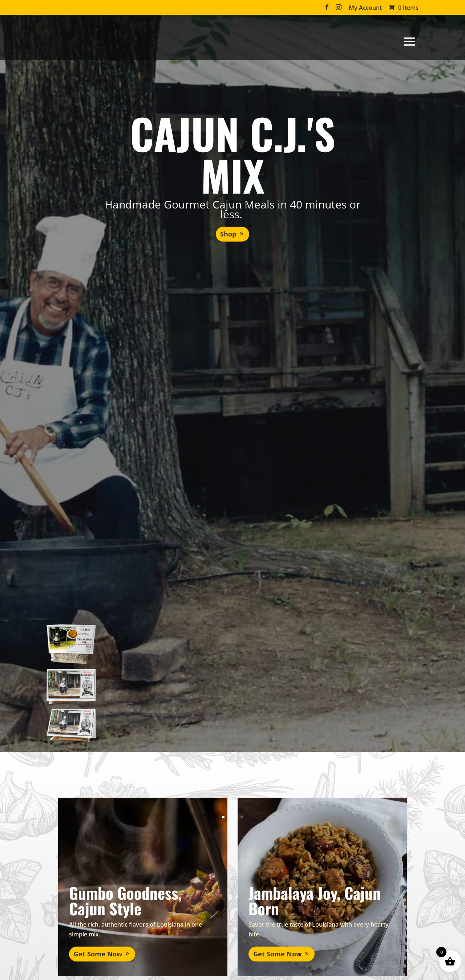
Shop (228, 234)
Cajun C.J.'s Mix (233, 154)
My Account (365, 8)
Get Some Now (88, 938)
